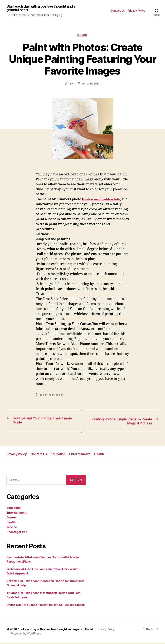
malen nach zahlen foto (103, 200)
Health (104, 455)
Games (11, 519)
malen (44, 396)
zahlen (60, 396)
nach (52, 396)
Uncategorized (17, 533)
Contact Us (118, 11)
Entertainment (84, 455)
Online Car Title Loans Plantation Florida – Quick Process (46, 606)
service (83, 36)
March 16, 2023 (91, 85)
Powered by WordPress (26, 635)
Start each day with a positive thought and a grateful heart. (43, 8)
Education (61, 455)
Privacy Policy (136, 11)
